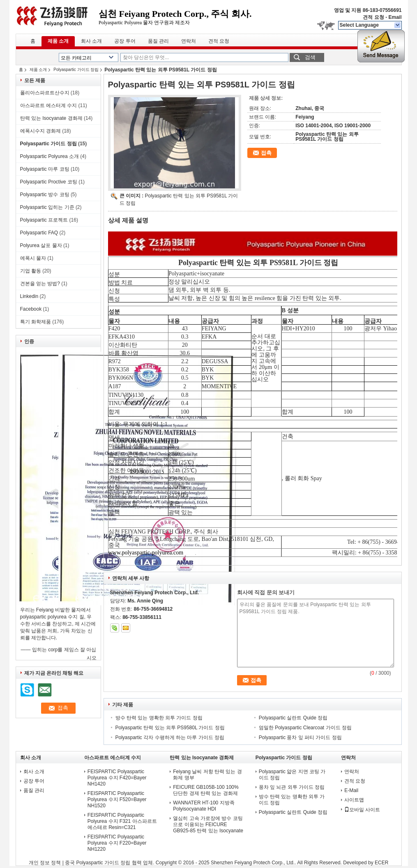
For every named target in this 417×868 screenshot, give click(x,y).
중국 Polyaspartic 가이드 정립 (98, 863)
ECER (381, 863)
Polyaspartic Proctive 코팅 (49, 182)
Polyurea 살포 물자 (41, 245)
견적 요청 (373, 17)
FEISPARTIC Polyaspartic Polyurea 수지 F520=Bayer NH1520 (117, 799)
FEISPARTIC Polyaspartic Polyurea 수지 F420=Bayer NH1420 (117, 778)
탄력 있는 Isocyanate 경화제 (51, 118)
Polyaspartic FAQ (39, 233)
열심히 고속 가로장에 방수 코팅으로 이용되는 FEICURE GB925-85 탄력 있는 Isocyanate (208, 824)
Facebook (31, 309)
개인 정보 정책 (45, 863)
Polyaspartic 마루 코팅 (45, 169)
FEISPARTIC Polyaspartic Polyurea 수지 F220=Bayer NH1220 (117, 843)
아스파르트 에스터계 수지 (49, 105)
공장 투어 (125, 41)
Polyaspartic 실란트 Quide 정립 (293, 718)
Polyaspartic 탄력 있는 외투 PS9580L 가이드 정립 (170, 728)
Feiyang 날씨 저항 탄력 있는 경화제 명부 (207, 775)
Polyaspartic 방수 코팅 (45, 195)
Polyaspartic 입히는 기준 (47, 207)
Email (395, 17)
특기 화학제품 (36, 322)
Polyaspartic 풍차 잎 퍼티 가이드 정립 (300, 737)
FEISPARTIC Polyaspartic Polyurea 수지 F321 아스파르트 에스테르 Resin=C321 (122, 821)
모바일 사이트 (362, 810)
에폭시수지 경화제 (40, 131)
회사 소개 (91, 41)
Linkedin (29, 296)
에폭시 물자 (33, 258)
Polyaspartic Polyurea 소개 (50, 156)
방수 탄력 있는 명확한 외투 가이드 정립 (159, 718)
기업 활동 (31, 271)
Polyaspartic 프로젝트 (44, 220)
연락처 (189, 41)
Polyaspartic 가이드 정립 (76, 70)
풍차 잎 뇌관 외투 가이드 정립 (292, 787)
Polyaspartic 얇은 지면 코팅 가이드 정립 (292, 775)
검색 (310, 57)
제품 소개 (58, 41)
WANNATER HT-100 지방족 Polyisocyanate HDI (204, 806)
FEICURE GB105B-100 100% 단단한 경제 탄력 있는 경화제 (206, 790)
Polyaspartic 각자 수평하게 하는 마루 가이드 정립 (170, 737)
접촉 (266, 153)
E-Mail (351, 790)
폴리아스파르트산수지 (45, 93)
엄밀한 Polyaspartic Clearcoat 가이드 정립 (305, 728)
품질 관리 (158, 41)
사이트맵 (354, 800)
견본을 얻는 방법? (40, 284)
